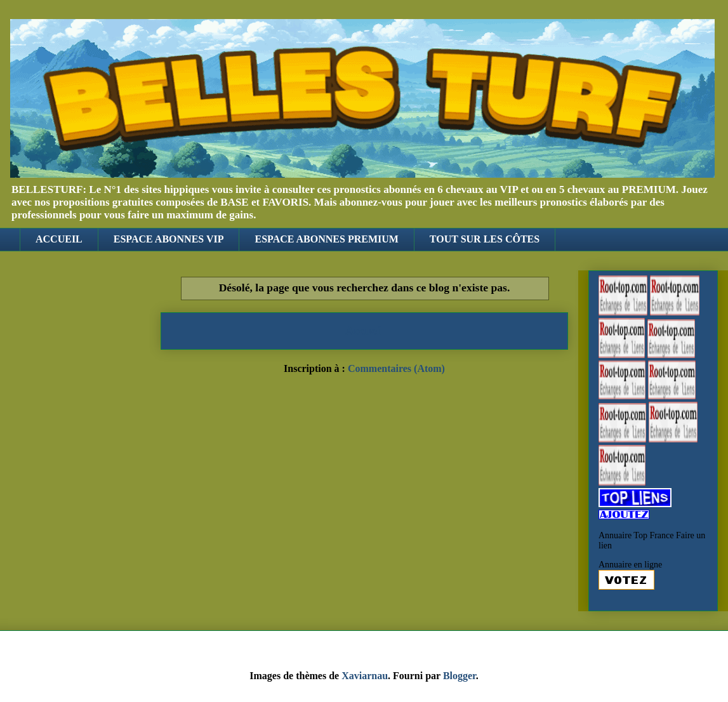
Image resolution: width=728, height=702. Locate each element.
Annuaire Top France (636, 535)
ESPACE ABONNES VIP (169, 239)
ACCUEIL (59, 239)
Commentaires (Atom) (396, 368)
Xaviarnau (365, 676)
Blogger (460, 676)
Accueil (365, 330)
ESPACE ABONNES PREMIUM (326, 239)
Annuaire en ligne (630, 565)
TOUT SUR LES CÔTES (485, 239)
